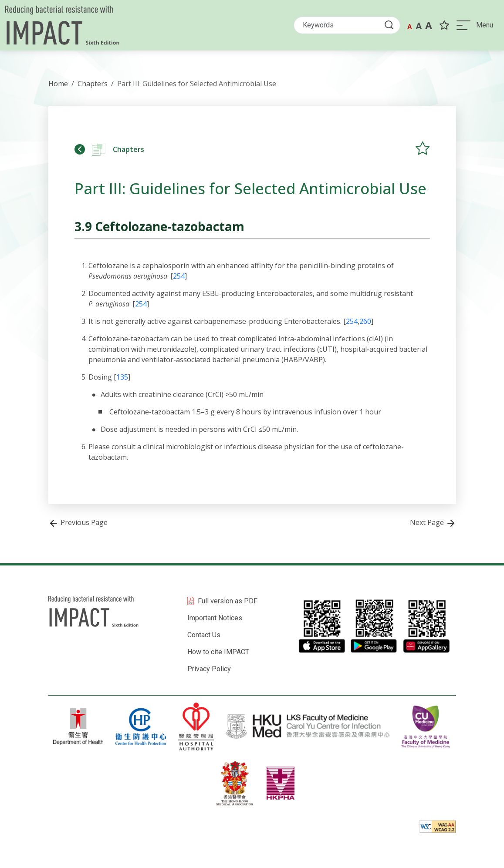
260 (365, 321)
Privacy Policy (209, 669)
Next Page (433, 522)
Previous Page (78, 522)
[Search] (347, 25)
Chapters (93, 84)
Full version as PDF (228, 601)
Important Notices (215, 618)
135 (122, 377)
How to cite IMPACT (218, 652)
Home (58, 84)
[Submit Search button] (392, 25)
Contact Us (204, 635)
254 (179, 276)
